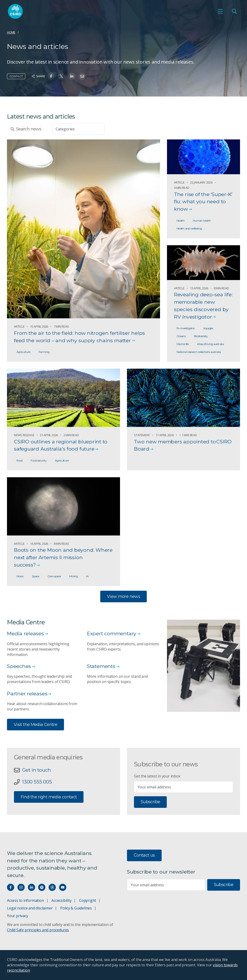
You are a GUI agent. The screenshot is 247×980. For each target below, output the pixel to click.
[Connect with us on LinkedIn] (32, 887)
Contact (16, 76)
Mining (73, 576)
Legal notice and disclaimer (30, 908)
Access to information (25, 900)
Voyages (208, 328)
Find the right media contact (49, 797)
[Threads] (52, 887)
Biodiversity (201, 336)
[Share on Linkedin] (72, 76)
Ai (87, 576)
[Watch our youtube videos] (63, 887)
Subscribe (150, 802)
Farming (44, 352)
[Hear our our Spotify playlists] (42, 887)
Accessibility (61, 900)
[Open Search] (234, 12)
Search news (26, 129)
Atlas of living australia (210, 344)
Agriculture (23, 352)
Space (35, 576)
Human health (202, 221)
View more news (123, 596)
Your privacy (17, 916)
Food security (39, 460)
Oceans (181, 336)
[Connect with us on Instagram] (21, 887)
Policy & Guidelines (76, 908)
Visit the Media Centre (35, 725)
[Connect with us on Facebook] (11, 887)
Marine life (183, 344)
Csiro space (54, 576)
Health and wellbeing (189, 228)
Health (180, 221)
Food (19, 460)
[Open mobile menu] (220, 12)
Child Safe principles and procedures (38, 930)
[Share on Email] (82, 76)
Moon (20, 576)
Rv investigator (186, 328)
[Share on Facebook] (51, 76)
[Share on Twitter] (61, 76)
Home (11, 32)
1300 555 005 (38, 782)
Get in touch (37, 770)
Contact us (144, 855)
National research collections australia (199, 352)
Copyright (88, 900)
